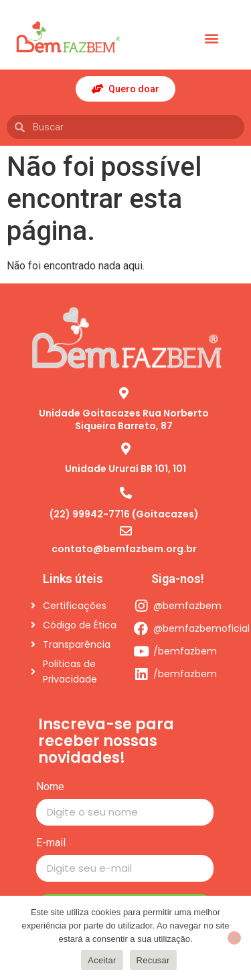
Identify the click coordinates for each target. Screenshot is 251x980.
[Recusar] (234, 938)
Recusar (153, 960)
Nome (50, 787)
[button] (211, 38)
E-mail (51, 843)
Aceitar (102, 960)
